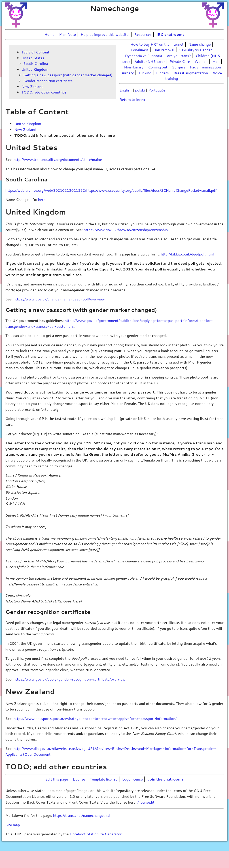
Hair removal (164, 50)
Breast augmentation (191, 73)
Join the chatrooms (166, 779)
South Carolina (36, 63)
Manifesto (68, 34)
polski (140, 90)
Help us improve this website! (105, 34)
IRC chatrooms (170, 34)
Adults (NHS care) (150, 61)
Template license (104, 779)
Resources (143, 34)
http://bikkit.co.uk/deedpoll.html (187, 254)
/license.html (148, 802)
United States (33, 58)
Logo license (132, 779)
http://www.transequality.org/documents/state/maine (58, 159)
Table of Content (35, 52)
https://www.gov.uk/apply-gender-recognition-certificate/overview (70, 679)
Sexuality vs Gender (196, 50)
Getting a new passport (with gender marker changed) (68, 75)
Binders (162, 73)
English (125, 90)
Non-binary (134, 67)
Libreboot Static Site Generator (95, 834)
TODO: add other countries (44, 92)
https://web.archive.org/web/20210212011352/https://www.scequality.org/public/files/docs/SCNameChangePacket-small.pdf (111, 190)
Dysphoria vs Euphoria (144, 56)
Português (157, 90)
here (42, 199)
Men (216, 61)
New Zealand (32, 86)
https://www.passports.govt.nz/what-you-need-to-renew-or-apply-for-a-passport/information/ (95, 718)
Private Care (180, 61)
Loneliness (140, 50)
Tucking (145, 73)
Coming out (158, 67)
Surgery (179, 67)
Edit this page (57, 779)
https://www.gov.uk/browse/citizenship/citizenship (126, 230)
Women (201, 61)
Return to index (132, 99)
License (79, 779)
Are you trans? (179, 56)
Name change (199, 44)
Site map (13, 825)
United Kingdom (35, 69)
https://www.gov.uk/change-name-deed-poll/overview (59, 299)
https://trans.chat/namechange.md (82, 815)
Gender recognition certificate (48, 81)
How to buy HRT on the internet (157, 44)
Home (49, 34)
